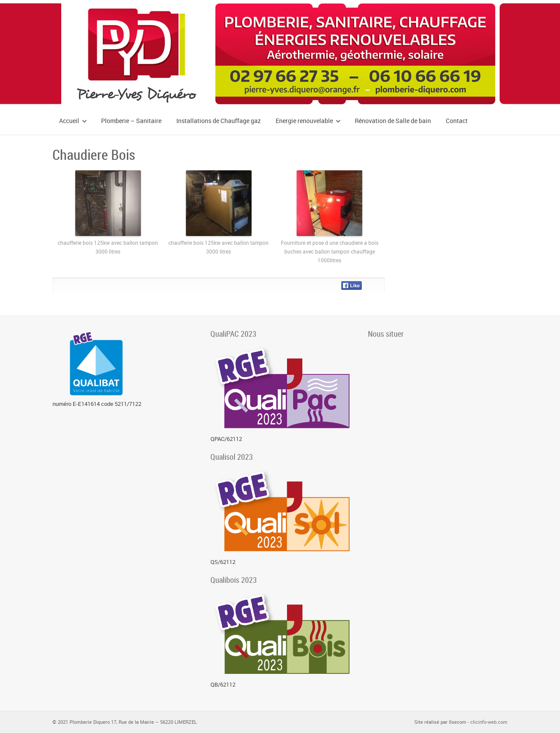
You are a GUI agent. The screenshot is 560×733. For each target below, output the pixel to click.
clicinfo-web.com (489, 722)
